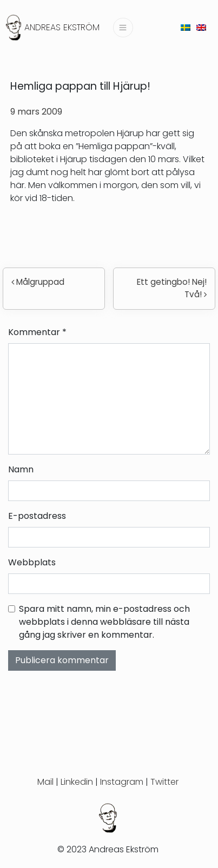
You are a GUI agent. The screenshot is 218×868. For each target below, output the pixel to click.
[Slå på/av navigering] (123, 27)
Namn (21, 469)
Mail (45, 782)
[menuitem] (186, 27)
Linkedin (77, 782)
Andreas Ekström (62, 27)
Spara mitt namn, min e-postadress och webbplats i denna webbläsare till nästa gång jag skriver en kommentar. (104, 622)
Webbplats (32, 562)
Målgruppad (38, 282)
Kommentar (37, 332)
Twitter (164, 782)
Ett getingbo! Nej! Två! (172, 288)
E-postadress (37, 516)
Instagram (122, 782)
